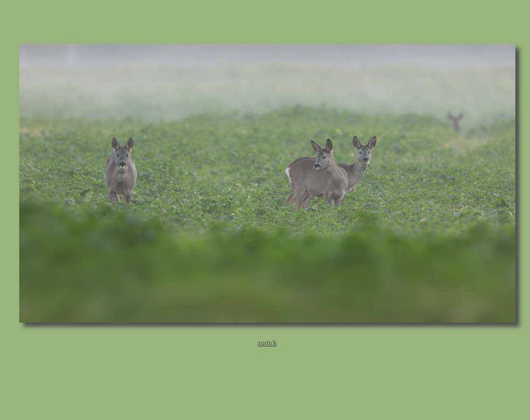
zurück (268, 343)
